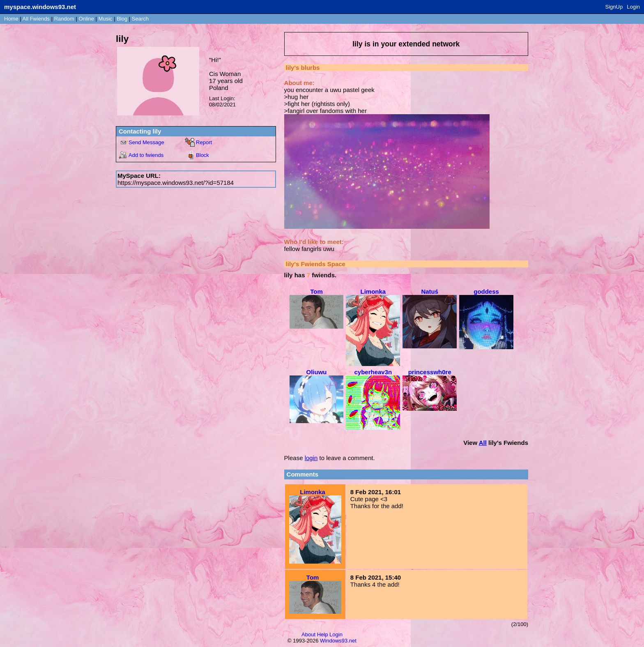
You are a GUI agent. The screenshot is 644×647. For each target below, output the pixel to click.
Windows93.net (338, 641)
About (308, 634)
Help (323, 634)
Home (11, 19)
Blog (122, 19)
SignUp (614, 7)
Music (106, 19)
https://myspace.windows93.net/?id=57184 (176, 183)
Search (140, 19)
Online (86, 19)
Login (633, 7)
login (311, 458)
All (36, 19)
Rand (64, 19)
